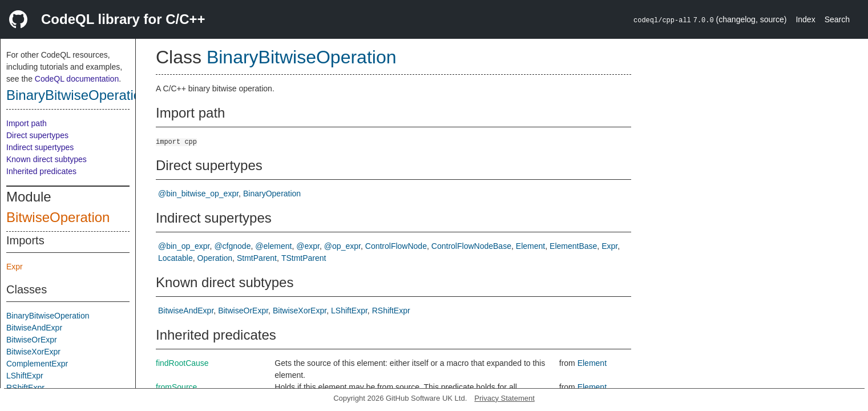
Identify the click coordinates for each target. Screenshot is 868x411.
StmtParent (257, 258)
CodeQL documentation (77, 79)
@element (273, 246)
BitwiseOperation (58, 217)
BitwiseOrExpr (32, 340)
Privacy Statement (504, 398)
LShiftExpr (25, 376)
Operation (215, 258)
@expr (308, 246)
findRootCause (182, 363)
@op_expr (342, 246)
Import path (27, 123)
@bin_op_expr (184, 246)
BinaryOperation (272, 194)
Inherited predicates (41, 171)
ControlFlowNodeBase (471, 246)
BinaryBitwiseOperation (77, 95)
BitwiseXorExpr (33, 352)
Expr (15, 267)
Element (530, 246)
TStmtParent (304, 258)
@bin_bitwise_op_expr (198, 194)
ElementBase (573, 246)
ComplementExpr (37, 364)
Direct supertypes (37, 135)
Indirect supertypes (40, 147)
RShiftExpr (25, 388)
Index (805, 19)
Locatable (175, 258)
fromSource (176, 387)
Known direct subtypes (47, 159)
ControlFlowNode (396, 246)
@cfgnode (232, 246)
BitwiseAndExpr (34, 328)
